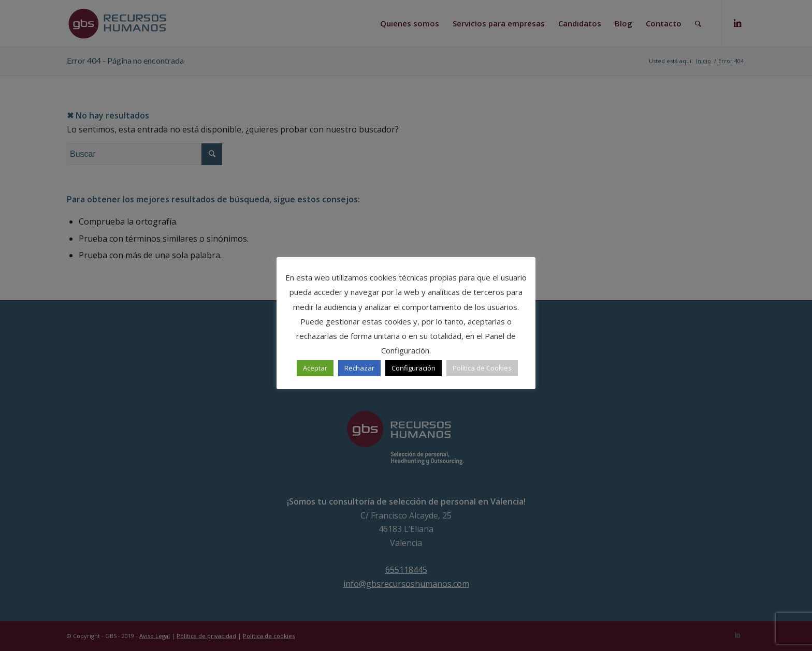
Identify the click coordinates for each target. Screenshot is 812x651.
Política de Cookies (482, 368)
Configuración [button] (414, 368)
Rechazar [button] (359, 368)
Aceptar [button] (315, 368)
